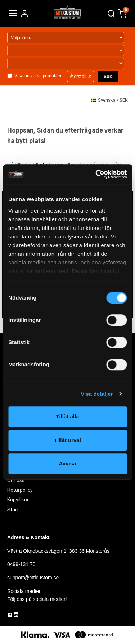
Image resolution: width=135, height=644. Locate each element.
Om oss (16, 480)
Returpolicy (20, 490)
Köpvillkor (18, 500)
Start (13, 510)
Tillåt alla (68, 416)
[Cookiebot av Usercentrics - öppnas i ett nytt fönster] (96, 174)
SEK (109, 100)
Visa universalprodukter (38, 76)
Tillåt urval (67, 440)
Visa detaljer (97, 394)
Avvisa (68, 464)
